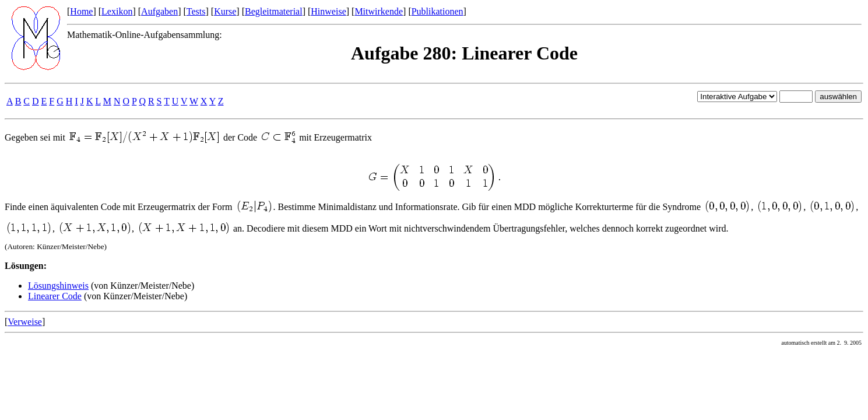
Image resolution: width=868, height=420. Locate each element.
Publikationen (437, 11)
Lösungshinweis (58, 286)
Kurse (225, 11)
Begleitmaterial (274, 11)
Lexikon (117, 11)
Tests (196, 11)
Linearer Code (55, 296)
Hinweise (328, 11)
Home (81, 11)
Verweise (25, 322)
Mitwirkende (379, 11)
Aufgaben (159, 11)
